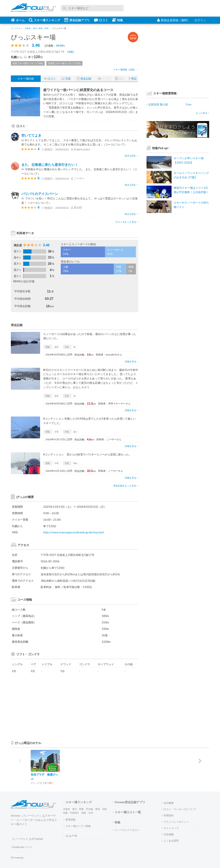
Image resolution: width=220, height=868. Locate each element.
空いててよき (31, 135)
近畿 (65, 813)
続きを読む (131, 156)
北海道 (66, 809)
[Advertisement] (107, 706)
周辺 (133, 79)
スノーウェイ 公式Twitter (28, 839)
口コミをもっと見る (127, 222)
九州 (91, 813)
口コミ (101, 20)
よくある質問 (170, 841)
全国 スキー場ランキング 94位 (28, 63)
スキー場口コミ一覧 (127, 812)
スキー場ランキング (44, 20)
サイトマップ (170, 828)
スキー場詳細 (26, 79)
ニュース (70, 836)
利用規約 (168, 815)
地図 (71, 52)
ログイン (200, 20)
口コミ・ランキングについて (179, 809)
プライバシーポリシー (175, 822)
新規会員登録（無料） (174, 20)
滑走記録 (84, 79)
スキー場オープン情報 (77, 826)
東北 (75, 809)
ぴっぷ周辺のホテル (27, 743)
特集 (118, 20)
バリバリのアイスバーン (40, 194)
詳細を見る (131, 361)
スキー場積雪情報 (162, 93)
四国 (84, 813)
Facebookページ (22, 847)
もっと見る (202, 113)
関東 (81, 809)
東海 (97, 809)
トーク (104, 79)
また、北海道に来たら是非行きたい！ (50, 164)
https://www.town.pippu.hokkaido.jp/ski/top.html (73, 532)
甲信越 (89, 809)
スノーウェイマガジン (126, 830)
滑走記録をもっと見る (126, 486)
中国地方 (75, 813)
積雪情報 (70, 820)
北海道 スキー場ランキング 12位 (64, 63)
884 (59, 46)
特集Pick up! (158, 148)
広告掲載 (168, 834)
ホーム (18, 20)
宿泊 (120, 79)
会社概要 (168, 803)
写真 (66, 79)
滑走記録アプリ (77, 20)
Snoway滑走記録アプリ (129, 802)
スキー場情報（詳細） (126, 69)
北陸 (104, 809)
